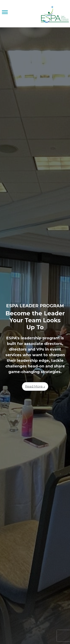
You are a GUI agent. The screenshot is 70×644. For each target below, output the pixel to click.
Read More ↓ (35, 386)
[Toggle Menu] (5, 12)
